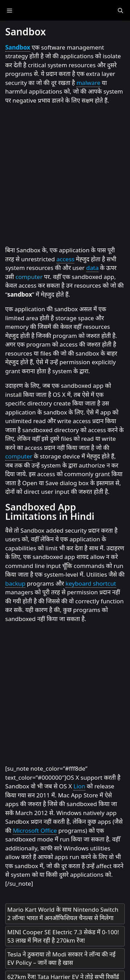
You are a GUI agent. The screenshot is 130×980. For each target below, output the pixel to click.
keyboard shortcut (91, 583)
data (93, 268)
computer (29, 277)
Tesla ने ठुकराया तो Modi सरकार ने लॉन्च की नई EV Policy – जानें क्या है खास (61, 958)
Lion (79, 786)
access (66, 259)
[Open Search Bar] (120, 10)
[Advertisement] (65, 176)
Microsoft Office (35, 830)
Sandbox (18, 47)
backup (15, 583)
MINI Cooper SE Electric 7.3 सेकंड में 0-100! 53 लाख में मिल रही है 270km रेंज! (63, 936)
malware (88, 83)
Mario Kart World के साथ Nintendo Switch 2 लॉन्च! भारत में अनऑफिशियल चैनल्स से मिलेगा (63, 914)
